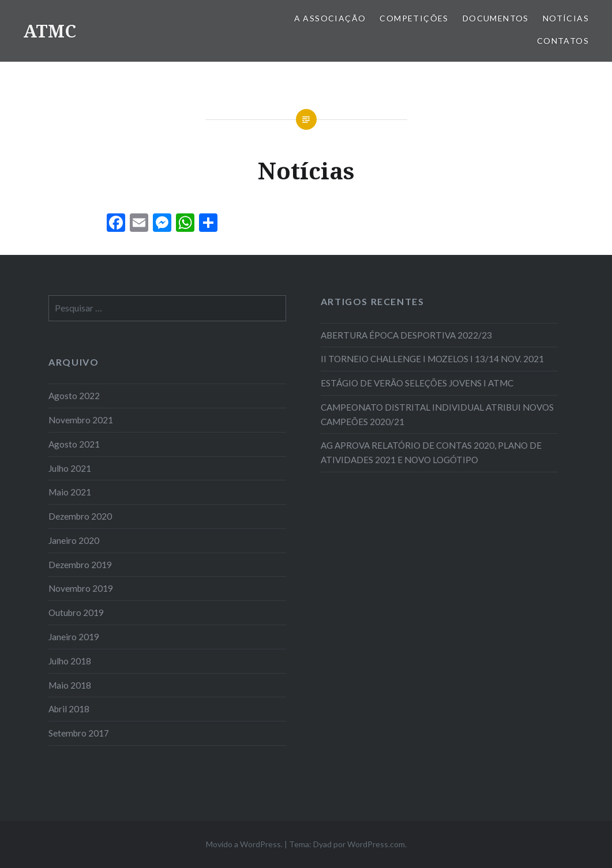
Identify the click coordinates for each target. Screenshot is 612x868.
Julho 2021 (70, 468)
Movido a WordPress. (244, 844)
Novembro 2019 (81, 588)
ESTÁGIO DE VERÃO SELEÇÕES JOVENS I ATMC (417, 383)
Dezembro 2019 (80, 565)
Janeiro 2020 (74, 540)
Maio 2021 (70, 492)
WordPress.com (376, 844)
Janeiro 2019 (74, 637)
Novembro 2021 (81, 420)
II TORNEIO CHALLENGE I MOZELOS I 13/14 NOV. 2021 (432, 359)
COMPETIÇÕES (414, 18)
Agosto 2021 (74, 444)
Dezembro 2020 (80, 516)
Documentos (496, 18)
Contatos (563, 41)
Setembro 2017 (79, 733)
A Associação (330, 18)
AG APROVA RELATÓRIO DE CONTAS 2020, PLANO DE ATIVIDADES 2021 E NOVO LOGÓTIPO (431, 452)
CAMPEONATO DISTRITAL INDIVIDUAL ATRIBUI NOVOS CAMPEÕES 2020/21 (437, 414)
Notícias (566, 18)
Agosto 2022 (74, 396)
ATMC (50, 31)
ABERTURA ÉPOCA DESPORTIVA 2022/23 (406, 335)
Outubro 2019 (76, 613)
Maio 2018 (70, 685)
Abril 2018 (69, 709)
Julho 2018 (70, 661)
